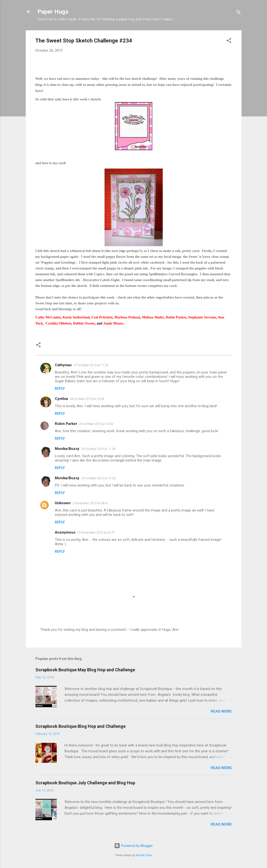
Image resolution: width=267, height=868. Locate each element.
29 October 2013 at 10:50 (96, 424)
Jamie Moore (113, 323)
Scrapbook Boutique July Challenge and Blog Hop (85, 783)
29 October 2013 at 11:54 (98, 449)
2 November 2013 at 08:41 (90, 503)
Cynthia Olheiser (58, 323)
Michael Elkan (144, 855)
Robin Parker (176, 317)
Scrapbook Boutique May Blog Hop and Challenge (85, 670)
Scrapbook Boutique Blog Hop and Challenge (81, 726)
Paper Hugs (53, 12)
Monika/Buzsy (67, 449)
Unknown (63, 503)
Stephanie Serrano (202, 317)
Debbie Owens (84, 323)
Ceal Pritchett (102, 317)
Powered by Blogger (133, 846)
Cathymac (63, 365)
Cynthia (61, 399)
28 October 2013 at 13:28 (87, 399)
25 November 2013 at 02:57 (96, 532)
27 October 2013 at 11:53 (91, 365)
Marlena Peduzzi (127, 317)
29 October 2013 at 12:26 (98, 478)
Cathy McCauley (48, 317)
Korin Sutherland (76, 317)
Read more (221, 711)
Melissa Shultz (153, 317)
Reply (60, 389)
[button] (229, 41)
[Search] (239, 13)
